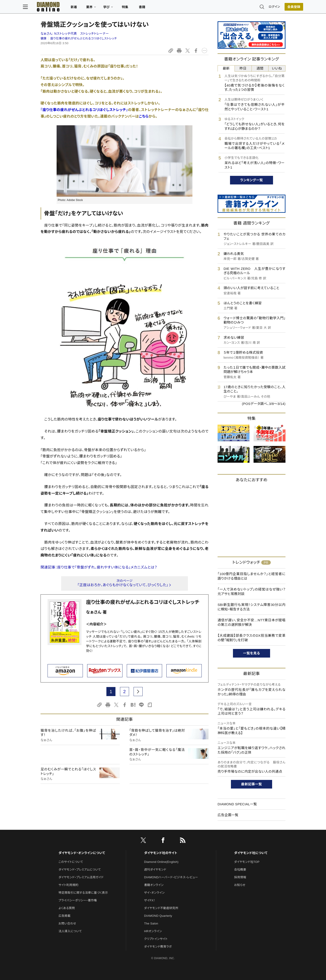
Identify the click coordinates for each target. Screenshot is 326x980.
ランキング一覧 (252, 180)
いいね (277, 68)
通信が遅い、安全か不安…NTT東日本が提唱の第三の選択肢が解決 (252, 622)
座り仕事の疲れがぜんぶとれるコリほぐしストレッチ (84, 38)
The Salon (151, 923)
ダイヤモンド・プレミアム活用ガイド (81, 877)
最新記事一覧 (252, 784)
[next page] (138, 692)
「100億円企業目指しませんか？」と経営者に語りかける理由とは (252, 576)
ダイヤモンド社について (251, 853)
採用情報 (240, 877)
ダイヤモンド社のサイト (161, 853)
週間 (260, 68)
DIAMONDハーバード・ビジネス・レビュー (171, 877)
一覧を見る (252, 653)
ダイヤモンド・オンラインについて (82, 853)
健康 (44, 38)
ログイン (257, 8)
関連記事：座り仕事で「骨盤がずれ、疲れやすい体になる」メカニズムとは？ (99, 567)
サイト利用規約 (68, 885)
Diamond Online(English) (161, 862)
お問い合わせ (67, 923)
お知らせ (240, 885)
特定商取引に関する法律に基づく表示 (83, 893)
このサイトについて (71, 862)
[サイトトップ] (61, 8)
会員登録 (276, 8)
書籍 (160, 8)
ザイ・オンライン (155, 893)
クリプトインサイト (156, 939)
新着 (92, 8)
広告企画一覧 (228, 815)
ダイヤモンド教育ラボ (158, 947)
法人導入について (70, 931)
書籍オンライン (154, 885)
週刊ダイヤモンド (155, 870)
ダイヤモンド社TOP (247, 862)
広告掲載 (64, 916)
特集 (143, 8)
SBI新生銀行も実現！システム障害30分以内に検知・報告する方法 (252, 607)
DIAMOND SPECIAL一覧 (237, 804)
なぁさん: (75, 34)
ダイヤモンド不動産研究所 (161, 908)
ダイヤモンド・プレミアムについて (80, 870)
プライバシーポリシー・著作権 (78, 900)
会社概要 (240, 870)
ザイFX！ (150, 900)
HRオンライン (153, 931)
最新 (226, 68)
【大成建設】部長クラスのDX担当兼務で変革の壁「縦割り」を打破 (252, 638)
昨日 (243, 68)
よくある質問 (67, 908)
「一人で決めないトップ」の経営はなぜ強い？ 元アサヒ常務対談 (252, 592)
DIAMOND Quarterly (158, 916)
